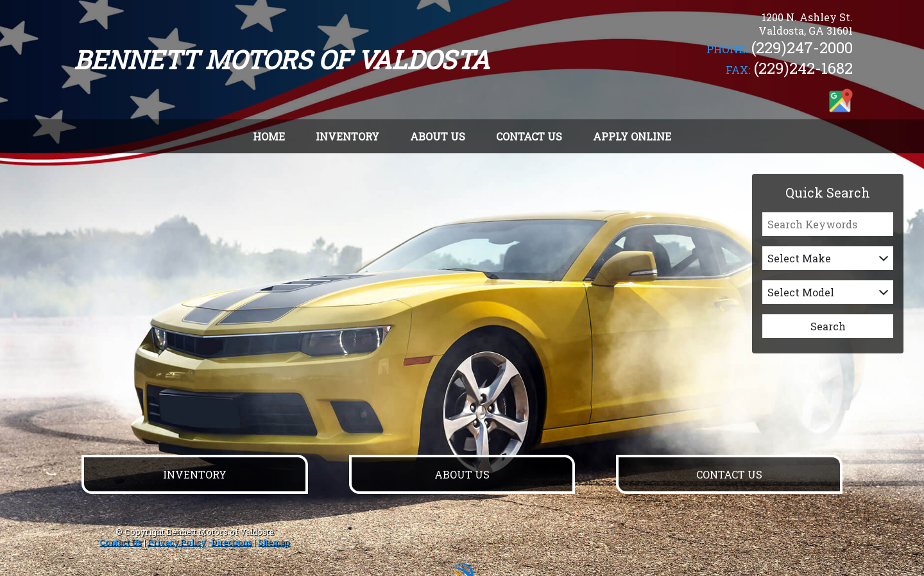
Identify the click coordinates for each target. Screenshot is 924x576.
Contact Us (121, 542)
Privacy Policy (176, 542)
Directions (232, 542)
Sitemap (274, 542)
